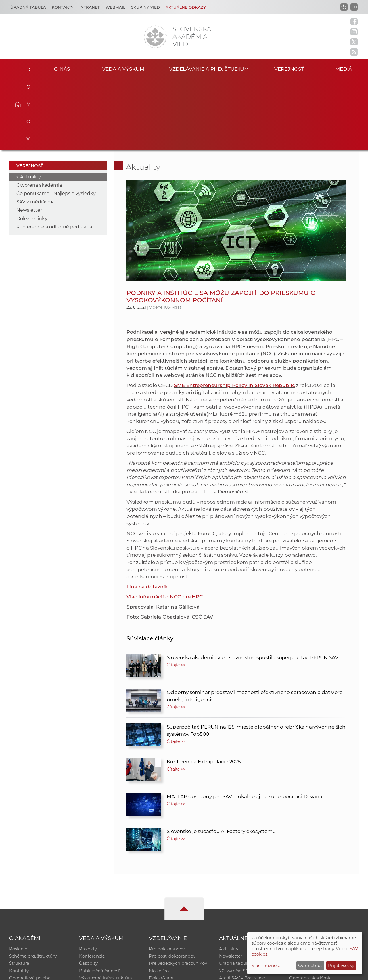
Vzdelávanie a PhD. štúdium (209, 69)
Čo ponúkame (234, 915)
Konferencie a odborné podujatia (54, 156)
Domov (26, 68)
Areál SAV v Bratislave (242, 908)
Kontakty (63, 7)
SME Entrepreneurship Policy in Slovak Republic (234, 314)
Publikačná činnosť (99, 900)
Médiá (344, 69)
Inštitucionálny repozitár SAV (320, 878)
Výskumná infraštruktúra (106, 908)
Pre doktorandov (167, 878)
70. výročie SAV (235, 900)
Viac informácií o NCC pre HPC (165, 525)
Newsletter (29, 139)
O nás (62, 69)
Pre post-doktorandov (172, 885)
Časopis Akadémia (309, 900)
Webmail (115, 7)
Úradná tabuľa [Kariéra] (28, 7)
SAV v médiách (33, 130)
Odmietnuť (310, 965)
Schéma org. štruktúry (33, 885)
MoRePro (159, 900)
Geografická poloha (30, 908)
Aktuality (30, 105)
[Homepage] (155, 37)
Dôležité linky (32, 147)
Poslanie (18, 878)
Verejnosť (289, 69)
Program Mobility (167, 915)
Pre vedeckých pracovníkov (178, 893)
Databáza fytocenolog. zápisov (321, 893)
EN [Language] (354, 7)
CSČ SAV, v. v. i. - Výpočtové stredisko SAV (95, 973)
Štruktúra (19, 893)
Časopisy (88, 893)
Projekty (88, 878)
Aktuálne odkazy (186, 7)
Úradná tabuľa (234, 893)
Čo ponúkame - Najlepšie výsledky (56, 122)
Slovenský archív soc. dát (315, 885)
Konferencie (92, 885)
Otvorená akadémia (39, 114)
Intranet (90, 7)
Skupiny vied (145, 7)
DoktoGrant (161, 908)
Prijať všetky (341, 965)
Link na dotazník (147, 515)
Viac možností (267, 965)
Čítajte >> (176, 594)
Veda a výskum (123, 69)
